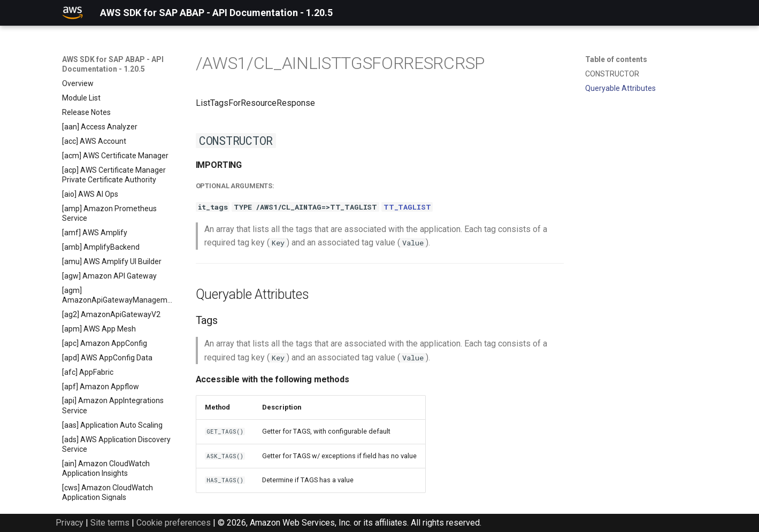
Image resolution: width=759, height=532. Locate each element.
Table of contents (616, 59)
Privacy (70, 523)
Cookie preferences (174, 523)
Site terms (110, 523)
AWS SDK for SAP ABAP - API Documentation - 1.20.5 (113, 64)
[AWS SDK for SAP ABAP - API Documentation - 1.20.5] (73, 13)
